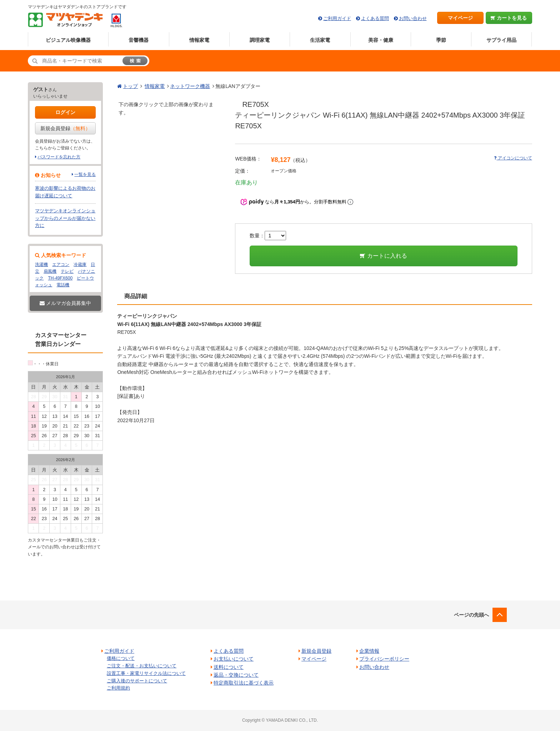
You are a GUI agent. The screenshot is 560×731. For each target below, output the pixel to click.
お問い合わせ (413, 18)
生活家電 (320, 40)
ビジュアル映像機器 (68, 40)
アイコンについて (513, 158)
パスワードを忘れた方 (59, 157)
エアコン (61, 265)
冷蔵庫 (80, 265)
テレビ (67, 271)
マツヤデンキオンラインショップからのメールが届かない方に (65, 218)
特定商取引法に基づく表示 (244, 683)
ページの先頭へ (471, 615)
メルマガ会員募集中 (65, 303)
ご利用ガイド (337, 18)
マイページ (460, 18)
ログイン (65, 112)
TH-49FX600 (60, 278)
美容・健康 (381, 40)
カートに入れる (383, 256)
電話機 (63, 285)
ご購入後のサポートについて (137, 681)
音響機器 (139, 40)
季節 (441, 40)
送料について (229, 667)
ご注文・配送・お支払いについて (142, 666)
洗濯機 (41, 265)
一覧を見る (85, 174)
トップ (130, 86)
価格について (121, 658)
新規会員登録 (65, 128)
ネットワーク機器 (190, 86)
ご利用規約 (118, 688)
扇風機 (50, 271)
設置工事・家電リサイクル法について (146, 673)
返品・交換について (236, 675)
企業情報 (369, 651)
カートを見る (509, 18)
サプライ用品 (501, 40)
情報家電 (199, 40)
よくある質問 (375, 18)
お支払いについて (234, 659)
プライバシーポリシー (384, 659)
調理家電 (260, 40)
